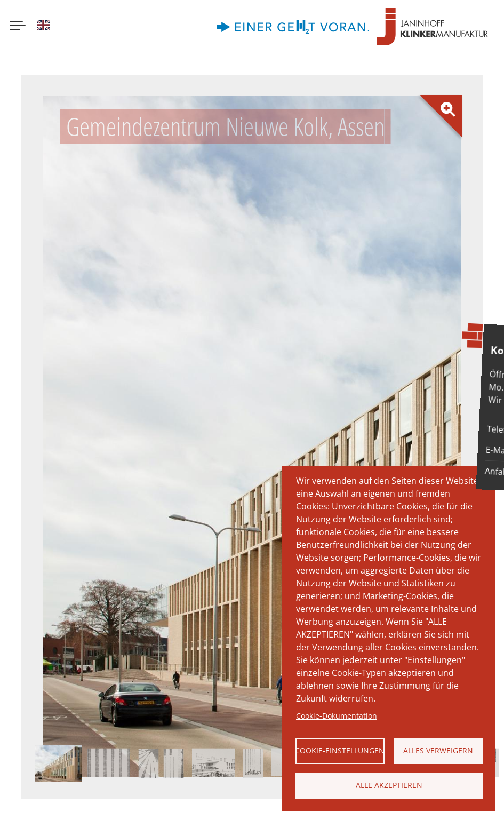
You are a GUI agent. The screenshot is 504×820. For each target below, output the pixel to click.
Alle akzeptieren (389, 785)
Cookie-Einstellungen (340, 750)
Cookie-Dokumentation (337, 716)
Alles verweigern (438, 750)
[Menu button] (18, 27)
